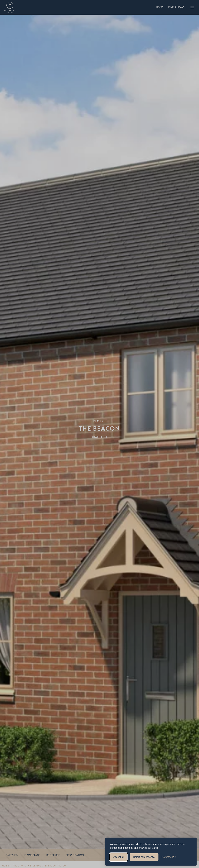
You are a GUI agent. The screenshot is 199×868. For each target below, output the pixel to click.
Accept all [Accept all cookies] (119, 857)
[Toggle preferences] (169, 857)
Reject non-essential (144, 857)
